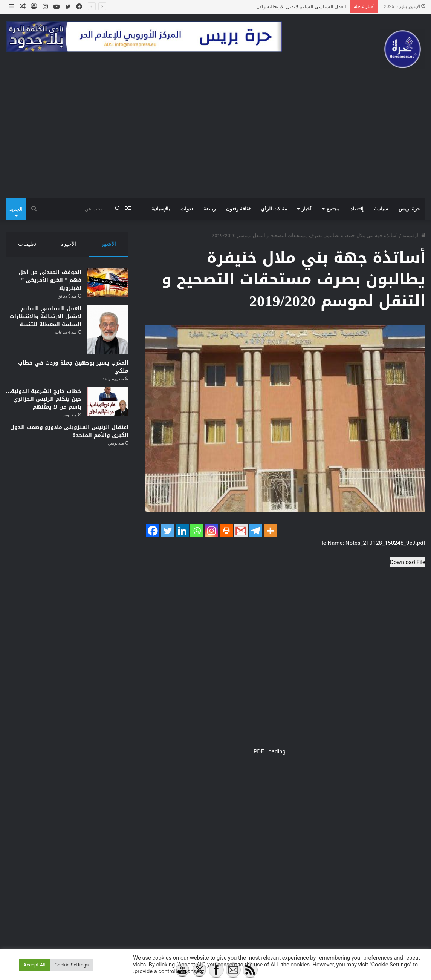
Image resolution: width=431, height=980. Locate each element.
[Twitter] (167, 531)
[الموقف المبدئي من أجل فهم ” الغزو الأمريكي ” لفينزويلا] (108, 283)
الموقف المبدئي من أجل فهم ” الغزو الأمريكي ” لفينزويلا (50, 280)
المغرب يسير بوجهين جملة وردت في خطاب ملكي (73, 367)
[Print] (226, 531)
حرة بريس (409, 209)
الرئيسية (414, 235)
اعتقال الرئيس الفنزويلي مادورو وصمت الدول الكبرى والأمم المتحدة (69, 431)
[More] (270, 531)
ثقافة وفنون (238, 209)
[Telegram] (256, 531)
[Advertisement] (215, 141)
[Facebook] (153, 531)
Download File (408, 562)
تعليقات (27, 244)
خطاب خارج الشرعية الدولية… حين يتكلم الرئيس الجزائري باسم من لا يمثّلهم (44, 399)
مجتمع (333, 209)
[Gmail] (241, 531)
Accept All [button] (34, 965)
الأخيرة (68, 244)
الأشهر (109, 244)
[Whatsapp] (197, 531)
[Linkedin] (182, 531)
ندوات (187, 209)
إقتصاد (357, 209)
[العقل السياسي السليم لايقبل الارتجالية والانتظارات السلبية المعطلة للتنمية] (108, 329)
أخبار (307, 209)
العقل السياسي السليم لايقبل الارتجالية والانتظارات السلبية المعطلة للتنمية (46, 317)
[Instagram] (212, 531)
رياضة (209, 209)
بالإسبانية (161, 209)
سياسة (381, 209)
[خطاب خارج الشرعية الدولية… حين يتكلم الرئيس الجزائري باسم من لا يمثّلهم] (108, 401)
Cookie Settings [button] (72, 965)
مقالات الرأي (274, 209)
